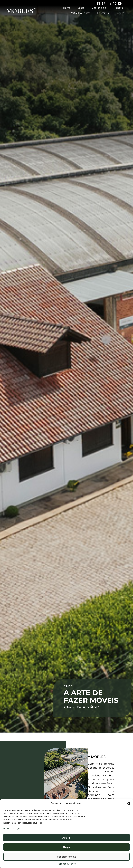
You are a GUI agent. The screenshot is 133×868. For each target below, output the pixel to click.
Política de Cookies (67, 864)
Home (67, 8)
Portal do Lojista (80, 13)
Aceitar (66, 838)
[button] (128, 803)
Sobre (81, 8)
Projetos (118, 8)
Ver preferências (66, 857)
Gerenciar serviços (12, 829)
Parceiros (103, 13)
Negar (67, 847)
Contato (121, 13)
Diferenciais (99, 8)
